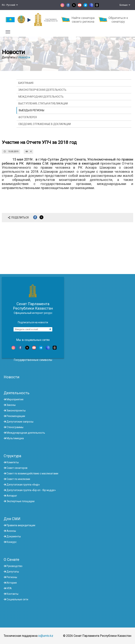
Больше (125, 5)
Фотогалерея (28, 117)
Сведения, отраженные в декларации (45, 124)
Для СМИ (12, 519)
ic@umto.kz (46, 636)
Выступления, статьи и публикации (43, 104)
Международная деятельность (41, 97)
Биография (26, 83)
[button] (29, 20)
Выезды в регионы (31, 110)
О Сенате (11, 560)
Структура (12, 456)
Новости (24, 57)
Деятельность (17, 393)
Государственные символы (33, 360)
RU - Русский (10, 5)
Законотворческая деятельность (42, 90)
